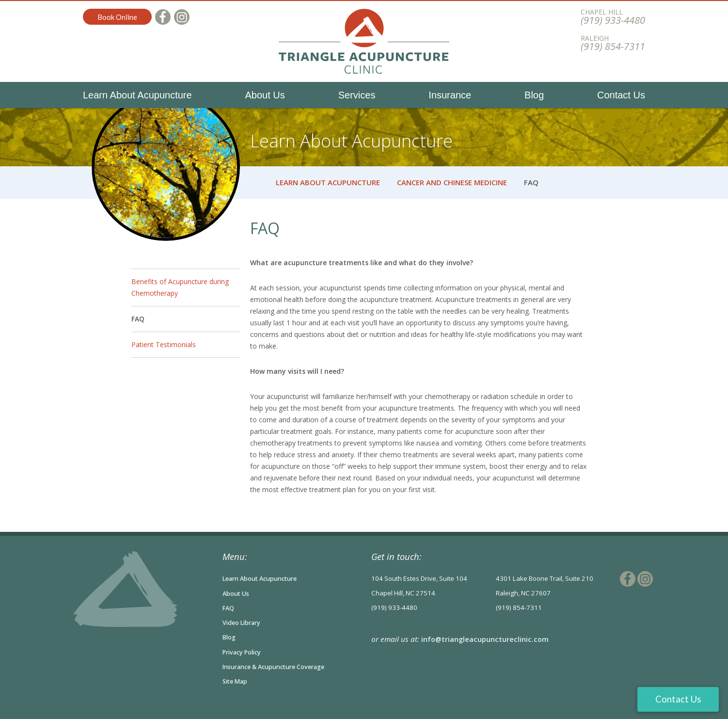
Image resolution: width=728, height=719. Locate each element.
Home (256, 183)
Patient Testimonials (164, 344)
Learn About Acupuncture (137, 95)
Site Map (236, 680)
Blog (534, 95)
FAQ (138, 319)
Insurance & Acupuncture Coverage (280, 666)
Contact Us (621, 95)
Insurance (450, 95)
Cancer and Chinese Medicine (452, 182)
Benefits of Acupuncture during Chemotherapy (180, 287)
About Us (265, 95)
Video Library (244, 622)
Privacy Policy (244, 651)
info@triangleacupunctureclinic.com (486, 639)
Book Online (117, 17)
